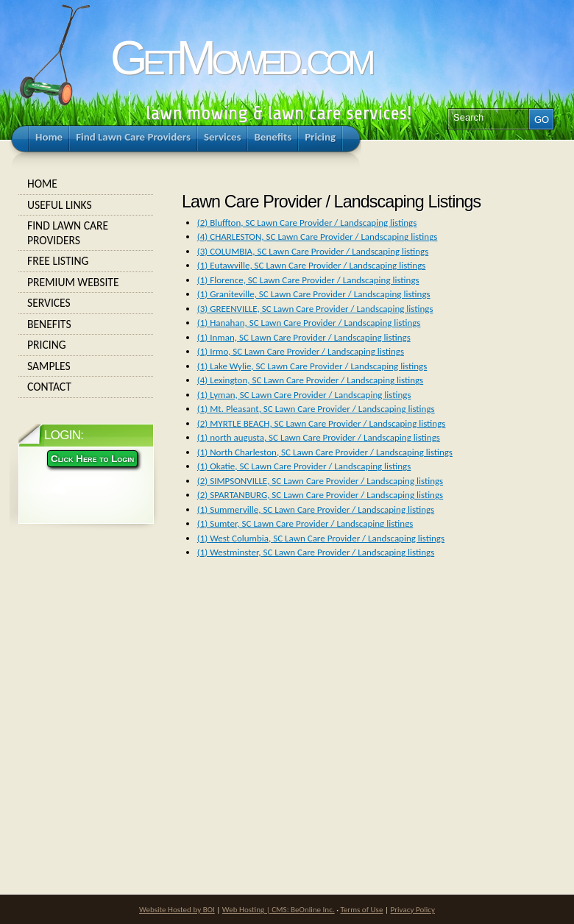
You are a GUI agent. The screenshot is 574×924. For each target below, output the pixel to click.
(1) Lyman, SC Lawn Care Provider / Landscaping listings (304, 395)
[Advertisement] (283, 704)
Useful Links (86, 205)
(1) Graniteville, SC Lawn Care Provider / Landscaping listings (314, 294)
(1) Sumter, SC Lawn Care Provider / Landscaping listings (305, 523)
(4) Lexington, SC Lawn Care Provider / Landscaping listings (310, 380)
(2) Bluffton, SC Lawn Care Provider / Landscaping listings (307, 223)
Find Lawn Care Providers (86, 233)
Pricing (86, 345)
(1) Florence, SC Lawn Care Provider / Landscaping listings (308, 280)
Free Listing (86, 261)
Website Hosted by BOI (177, 909)
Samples (86, 366)
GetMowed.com (241, 58)
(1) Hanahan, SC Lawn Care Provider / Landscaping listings (309, 323)
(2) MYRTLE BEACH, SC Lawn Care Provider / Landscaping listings (322, 423)
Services (86, 303)
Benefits (86, 324)
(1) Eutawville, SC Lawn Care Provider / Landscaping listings (312, 265)
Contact (86, 387)
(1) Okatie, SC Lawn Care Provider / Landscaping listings (304, 466)
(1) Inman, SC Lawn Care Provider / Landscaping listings (304, 337)
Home (86, 184)
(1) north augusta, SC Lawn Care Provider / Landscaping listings (319, 437)
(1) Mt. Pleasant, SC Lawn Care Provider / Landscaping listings (316, 409)
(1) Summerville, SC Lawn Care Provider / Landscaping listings (316, 509)
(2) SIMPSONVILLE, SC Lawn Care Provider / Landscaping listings (320, 481)
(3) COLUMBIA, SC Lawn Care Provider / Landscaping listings (313, 251)
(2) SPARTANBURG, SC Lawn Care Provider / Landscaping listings (320, 495)
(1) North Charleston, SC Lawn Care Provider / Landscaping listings (325, 452)
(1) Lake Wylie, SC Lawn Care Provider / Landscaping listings (312, 366)
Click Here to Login (92, 459)
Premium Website (86, 282)
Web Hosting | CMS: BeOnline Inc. (279, 909)
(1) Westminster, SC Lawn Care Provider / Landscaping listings (316, 552)
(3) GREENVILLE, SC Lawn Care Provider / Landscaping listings (315, 309)
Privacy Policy (413, 909)
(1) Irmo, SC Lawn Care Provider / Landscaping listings (301, 351)
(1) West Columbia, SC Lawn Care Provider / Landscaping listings (321, 538)
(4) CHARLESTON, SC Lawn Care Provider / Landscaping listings (318, 237)
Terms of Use (361, 909)
